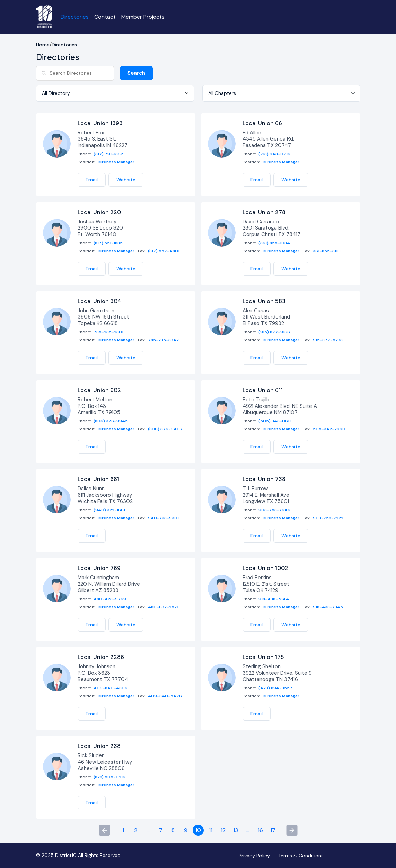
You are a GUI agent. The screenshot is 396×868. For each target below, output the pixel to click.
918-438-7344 (274, 599)
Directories (75, 17)
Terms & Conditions (301, 856)
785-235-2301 (108, 333)
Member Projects (143, 17)
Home (43, 45)
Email (92, 180)
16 (260, 830)
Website (126, 180)
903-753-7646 (274, 511)
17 (273, 830)
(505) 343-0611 (275, 422)
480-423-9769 (110, 599)
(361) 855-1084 (274, 243)
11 (211, 830)
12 (223, 830)
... (148, 830)
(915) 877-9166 (274, 333)
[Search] (75, 73)
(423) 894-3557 (275, 688)
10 (198, 830)
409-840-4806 (111, 688)
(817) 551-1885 (108, 243)
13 (236, 830)
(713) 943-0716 (274, 154)
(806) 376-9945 (111, 422)
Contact (105, 17)
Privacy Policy (254, 856)
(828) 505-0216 (109, 777)
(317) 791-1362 (108, 154)
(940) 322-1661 (109, 511)
